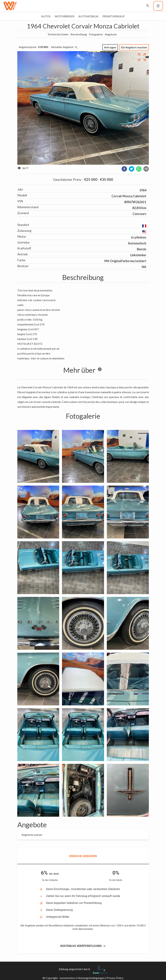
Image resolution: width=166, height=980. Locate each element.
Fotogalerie (96, 34)
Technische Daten (58, 34)
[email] (146, 169)
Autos (46, 16)
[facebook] (124, 169)
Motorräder (64, 16)
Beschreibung (79, 34)
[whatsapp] (139, 169)
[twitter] (132, 169)
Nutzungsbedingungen (91, 978)
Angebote (111, 34)
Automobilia (88, 16)
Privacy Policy (115, 978)
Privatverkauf (114, 16)
